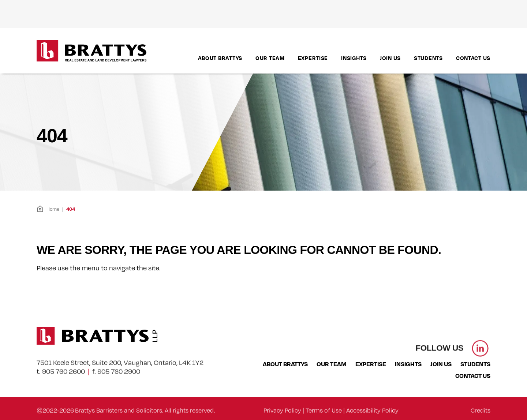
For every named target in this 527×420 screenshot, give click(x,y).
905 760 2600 (63, 381)
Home (48, 209)
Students (428, 58)
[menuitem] (220, 58)
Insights (354, 58)
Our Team (270, 58)
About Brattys (220, 58)
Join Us (390, 58)
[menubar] (344, 58)
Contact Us (473, 58)
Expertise (313, 58)
